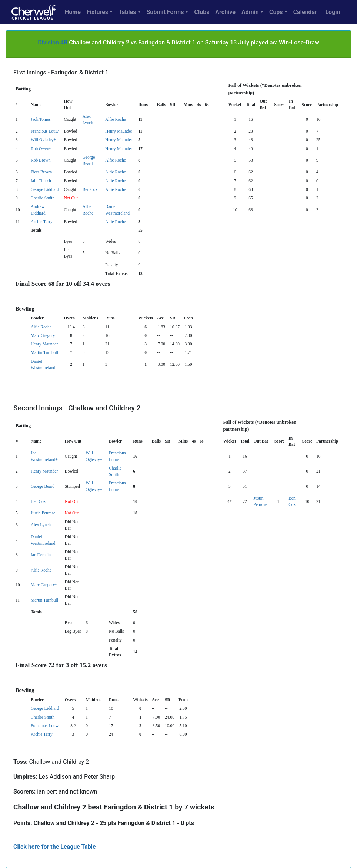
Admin (250, 12)
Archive (225, 12)
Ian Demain (41, 555)
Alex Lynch (41, 525)
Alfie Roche (116, 119)
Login (333, 12)
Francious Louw (45, 131)
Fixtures (97, 12)
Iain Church (41, 181)
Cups (276, 12)
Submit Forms (165, 12)
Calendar (305, 12)
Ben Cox (90, 189)
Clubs (202, 12)
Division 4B (53, 42)
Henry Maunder (119, 131)
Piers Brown (41, 172)
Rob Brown (41, 160)
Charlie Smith (43, 198)
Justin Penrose (43, 513)
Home (73, 12)
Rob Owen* (41, 149)
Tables (127, 12)
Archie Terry (42, 222)
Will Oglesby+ (43, 140)
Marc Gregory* (44, 585)
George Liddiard (45, 189)
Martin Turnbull (44, 352)
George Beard (43, 486)
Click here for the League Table (55, 847)
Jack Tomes (41, 119)
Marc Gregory (43, 335)
